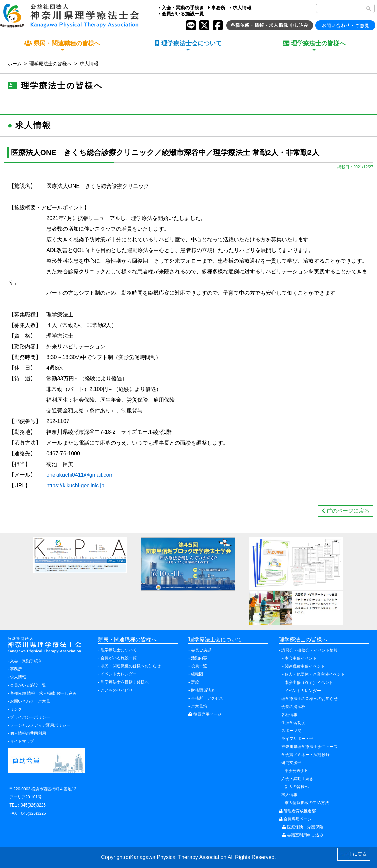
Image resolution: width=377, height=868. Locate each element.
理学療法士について (119, 650)
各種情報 (289, 715)
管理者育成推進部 (297, 811)
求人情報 (240, 8)
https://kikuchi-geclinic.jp (75, 485)
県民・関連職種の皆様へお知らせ (131, 666)
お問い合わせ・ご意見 (30, 701)
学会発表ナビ (297, 771)
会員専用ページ (295, 819)
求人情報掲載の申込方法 (307, 803)
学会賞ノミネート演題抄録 (305, 755)
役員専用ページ (205, 714)
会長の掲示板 (293, 707)
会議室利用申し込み (303, 835)
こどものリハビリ (117, 690)
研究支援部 (291, 763)
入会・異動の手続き (181, 8)
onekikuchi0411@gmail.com (80, 475)
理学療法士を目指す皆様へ (125, 682)
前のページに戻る (345, 511)
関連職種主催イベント (305, 666)
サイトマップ (22, 741)
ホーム (15, 64)
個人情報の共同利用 (28, 733)
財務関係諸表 (203, 690)
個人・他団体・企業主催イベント (315, 674)
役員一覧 (199, 666)
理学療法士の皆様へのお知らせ (309, 699)
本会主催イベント (301, 658)
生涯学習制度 (293, 723)
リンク (16, 709)
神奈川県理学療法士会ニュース (309, 747)
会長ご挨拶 (201, 650)
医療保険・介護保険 (303, 827)
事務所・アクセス (207, 698)
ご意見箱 (199, 706)
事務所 (217, 8)
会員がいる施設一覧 (181, 14)
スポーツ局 (291, 731)
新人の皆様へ (297, 787)
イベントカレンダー (119, 674)
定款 (195, 682)
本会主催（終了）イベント (309, 683)
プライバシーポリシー (30, 717)
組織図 (197, 674)
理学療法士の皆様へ (50, 64)
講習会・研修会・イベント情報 (309, 650)
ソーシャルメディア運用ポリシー (40, 725)
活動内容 (199, 658)
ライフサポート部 (297, 739)
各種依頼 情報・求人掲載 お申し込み (43, 693)
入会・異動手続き (26, 661)
